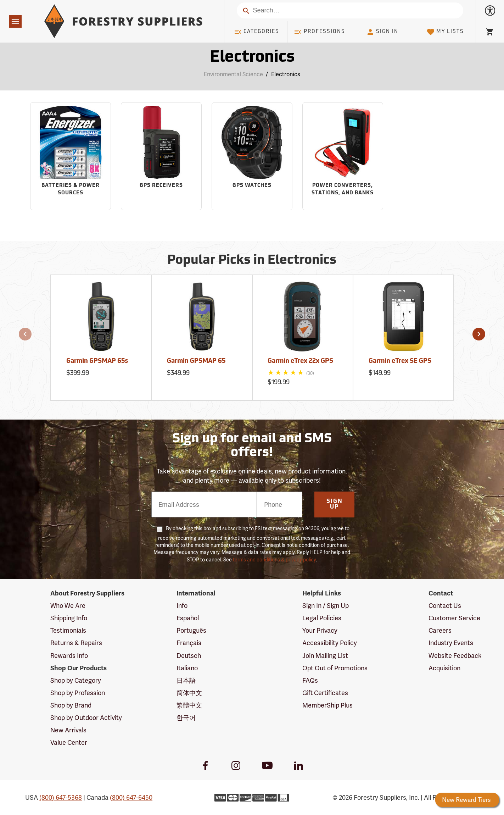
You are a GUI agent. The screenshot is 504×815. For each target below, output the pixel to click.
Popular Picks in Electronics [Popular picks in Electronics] (252, 261)
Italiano (187, 668)
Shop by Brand (71, 705)
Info (182, 606)
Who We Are (68, 606)
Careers (440, 630)
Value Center (69, 742)
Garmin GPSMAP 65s (97, 361)
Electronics (286, 74)
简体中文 (189, 693)
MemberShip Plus (327, 705)
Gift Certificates (325, 693)
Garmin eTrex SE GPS (400, 361)
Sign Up (335, 504)
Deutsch (189, 656)
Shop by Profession (78, 693)
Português (191, 630)
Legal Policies (322, 618)
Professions (319, 32)
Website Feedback (455, 656)
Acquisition (444, 668)
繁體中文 (189, 705)
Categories (257, 32)
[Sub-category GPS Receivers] (161, 156)
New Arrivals (68, 730)
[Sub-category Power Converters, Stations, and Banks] (343, 156)
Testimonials (68, 630)
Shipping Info (69, 618)
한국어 (186, 718)
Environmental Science (233, 74)
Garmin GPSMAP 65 (196, 361)
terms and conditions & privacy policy (274, 560)
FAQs (310, 680)
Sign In (382, 32)
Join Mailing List (325, 656)
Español (188, 618)
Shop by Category (76, 680)
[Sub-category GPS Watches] (252, 156)
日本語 (186, 680)
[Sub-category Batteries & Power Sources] (70, 156)
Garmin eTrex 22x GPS (300, 361)
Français (189, 643)
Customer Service (454, 618)
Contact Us (445, 606)
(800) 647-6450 (131, 797)
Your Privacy (320, 630)
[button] (25, 334)
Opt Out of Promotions (335, 668)
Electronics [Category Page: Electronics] (252, 58)
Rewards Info (69, 656)
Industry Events (451, 643)
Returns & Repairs (76, 643)
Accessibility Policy (330, 643)
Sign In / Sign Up (326, 606)
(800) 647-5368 (61, 797)
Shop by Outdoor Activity (86, 718)
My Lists (445, 32)
